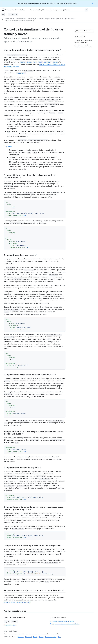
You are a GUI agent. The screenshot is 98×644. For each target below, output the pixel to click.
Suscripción (13, 14)
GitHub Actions (9, 19)
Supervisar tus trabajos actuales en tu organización (34, 590)
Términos (21, 637)
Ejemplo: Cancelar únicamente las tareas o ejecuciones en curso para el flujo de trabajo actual (33, 508)
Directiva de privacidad (10, 625)
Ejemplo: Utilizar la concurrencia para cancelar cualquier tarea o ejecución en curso (34, 433)
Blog (59, 637)
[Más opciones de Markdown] (93, 31)
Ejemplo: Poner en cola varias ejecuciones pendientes (30, 375)
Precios (41, 637)
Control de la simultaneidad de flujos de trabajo (20, 21)
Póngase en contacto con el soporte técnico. (65, 624)
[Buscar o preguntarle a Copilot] (69, 10)
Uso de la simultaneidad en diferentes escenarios (32, 50)
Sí (7, 622)
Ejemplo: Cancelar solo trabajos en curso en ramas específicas (34, 545)
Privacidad (28, 637)
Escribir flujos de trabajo (36, 19)
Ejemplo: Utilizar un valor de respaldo (22, 468)
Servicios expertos (51, 637)
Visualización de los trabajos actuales (17, 602)
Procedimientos (21, 19)
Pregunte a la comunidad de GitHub (62, 621)
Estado (35, 637)
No (14, 622)
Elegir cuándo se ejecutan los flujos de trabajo (60, 19)
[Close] (93, 3)
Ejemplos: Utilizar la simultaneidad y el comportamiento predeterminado (30, 176)
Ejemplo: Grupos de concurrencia (20, 255)
